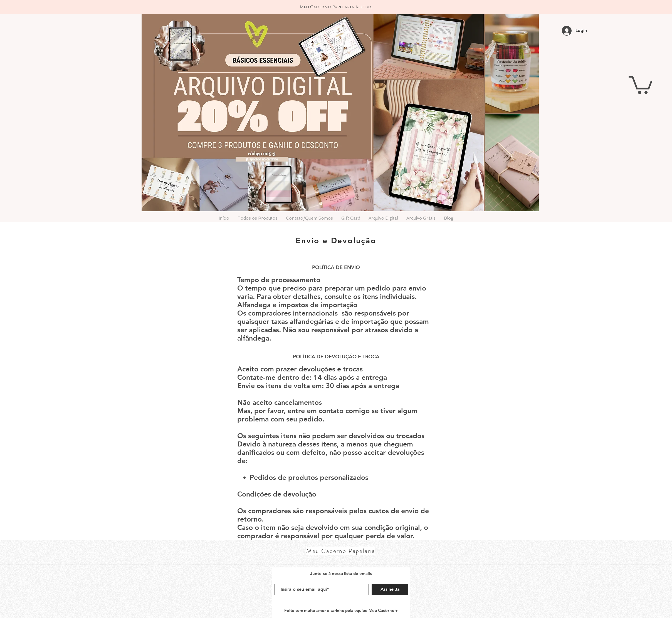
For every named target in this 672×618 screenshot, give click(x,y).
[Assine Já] (390, 589)
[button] (641, 84)
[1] (336, 3)
